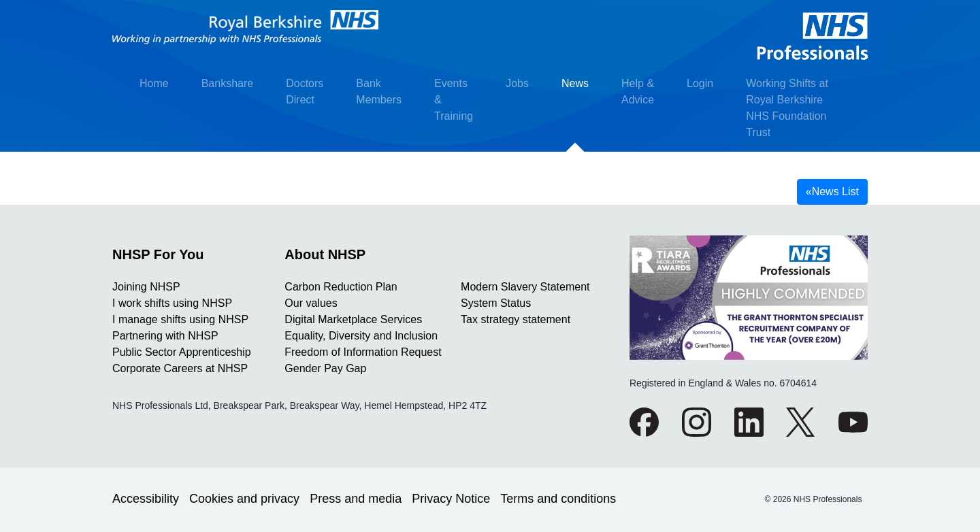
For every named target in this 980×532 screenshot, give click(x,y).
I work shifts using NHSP (172, 303)
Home (154, 83)
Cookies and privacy (244, 499)
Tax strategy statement (516, 319)
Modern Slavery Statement (525, 287)
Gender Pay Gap (325, 368)
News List (832, 192)
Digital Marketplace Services (353, 319)
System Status (496, 303)
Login (700, 83)
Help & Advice (638, 92)
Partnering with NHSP (165, 336)
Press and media (356, 499)
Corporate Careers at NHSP (180, 368)
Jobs (517, 83)
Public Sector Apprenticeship (182, 352)
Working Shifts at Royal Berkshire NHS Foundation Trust (787, 108)
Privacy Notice (451, 499)
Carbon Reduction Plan (341, 287)
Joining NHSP (146, 287)
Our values (311, 303)
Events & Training (454, 100)
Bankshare (228, 83)
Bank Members (379, 92)
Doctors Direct (305, 92)
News (575, 83)
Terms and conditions (558, 499)
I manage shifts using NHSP (180, 319)
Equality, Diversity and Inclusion (361, 336)
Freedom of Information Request (363, 352)
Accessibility (146, 499)
